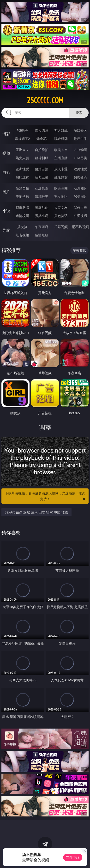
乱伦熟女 (61, 177)
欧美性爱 (80, 169)
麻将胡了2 (22, 139)
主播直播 (61, 158)
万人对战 (61, 130)
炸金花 (42, 139)
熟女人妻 (22, 158)
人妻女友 (61, 207)
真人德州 (42, 130)
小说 (6, 211)
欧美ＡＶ (61, 150)
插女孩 (22, 227)
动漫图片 (80, 188)
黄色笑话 (61, 216)
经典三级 (42, 177)
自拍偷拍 (42, 150)
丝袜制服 (42, 158)
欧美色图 (61, 188)
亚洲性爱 (22, 169)
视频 (6, 153)
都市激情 (22, 207)
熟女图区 (61, 196)
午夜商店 (42, 227)
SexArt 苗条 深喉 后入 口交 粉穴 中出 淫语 (36, 512)
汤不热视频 (80, 227)
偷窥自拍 (22, 188)
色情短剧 (42, 235)
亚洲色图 (42, 188)
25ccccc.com (45, 100)
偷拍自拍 (42, 169)
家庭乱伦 (42, 207)
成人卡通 (61, 169)
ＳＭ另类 (80, 158)
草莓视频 (61, 227)
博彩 (6, 134)
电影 (6, 172)
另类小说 (42, 216)
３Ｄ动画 (80, 150)
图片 (6, 192)
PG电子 (22, 130)
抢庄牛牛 (80, 139)
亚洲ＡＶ (22, 150)
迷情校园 (22, 216)
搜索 (79, 113)
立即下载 (73, 857)
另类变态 (80, 177)
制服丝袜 (22, 177)
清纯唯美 (42, 196)
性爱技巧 (80, 216)
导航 (6, 230)
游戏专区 (80, 130)
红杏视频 (22, 235)
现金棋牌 (61, 139)
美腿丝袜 (22, 196)
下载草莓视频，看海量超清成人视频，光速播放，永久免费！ (46, 496)
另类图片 (80, 196)
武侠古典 (80, 207)
